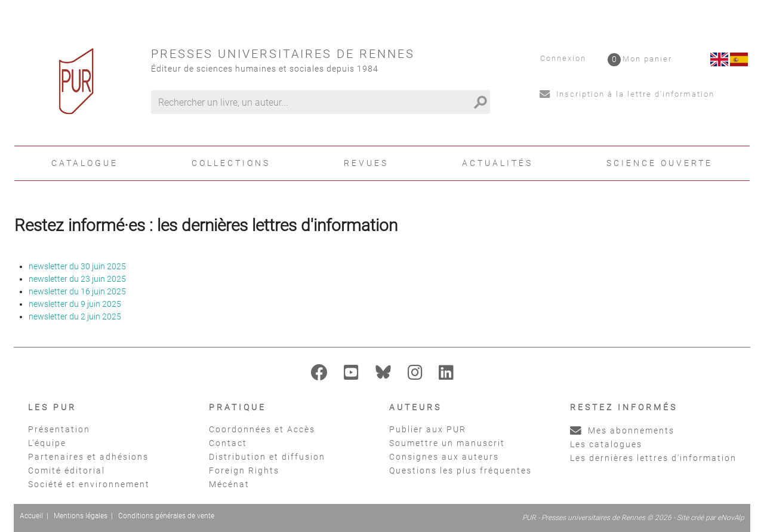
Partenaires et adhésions (88, 457)
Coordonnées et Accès (262, 429)
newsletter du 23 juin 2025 (77, 279)
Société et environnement (89, 484)
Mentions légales (81, 516)
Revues (366, 163)
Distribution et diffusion (267, 457)
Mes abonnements (622, 430)
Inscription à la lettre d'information (627, 94)
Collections (231, 163)
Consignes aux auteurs (444, 457)
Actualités (497, 163)
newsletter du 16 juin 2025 (77, 291)
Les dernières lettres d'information (653, 458)
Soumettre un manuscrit (447, 443)
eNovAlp (731, 518)
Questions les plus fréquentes (460, 471)
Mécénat (229, 484)
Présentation (59, 429)
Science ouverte (660, 163)
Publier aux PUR (428, 429)
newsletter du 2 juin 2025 (75, 316)
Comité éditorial (67, 471)
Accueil (31, 516)
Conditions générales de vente (166, 516)
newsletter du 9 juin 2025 (75, 304)
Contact (228, 443)
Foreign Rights (244, 471)
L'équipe (47, 443)
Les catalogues (606, 444)
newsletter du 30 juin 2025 (77, 266)
